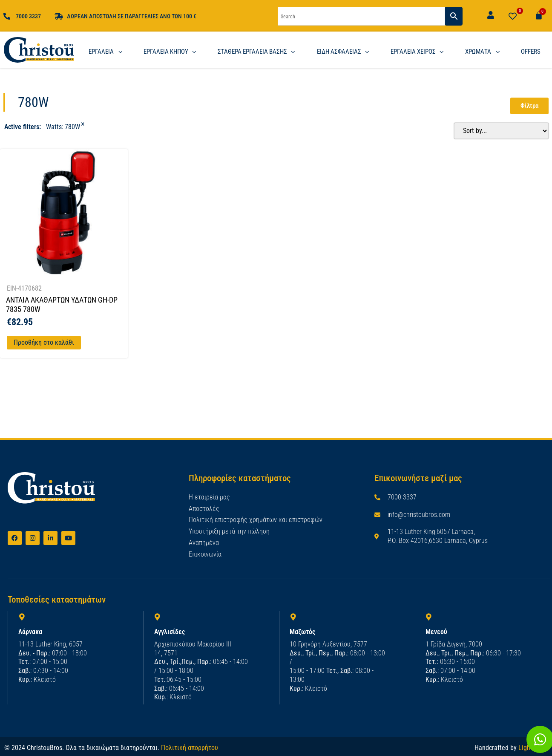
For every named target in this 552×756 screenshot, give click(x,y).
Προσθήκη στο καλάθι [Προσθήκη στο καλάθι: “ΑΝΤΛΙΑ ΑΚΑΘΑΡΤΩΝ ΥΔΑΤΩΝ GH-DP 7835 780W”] (44, 342)
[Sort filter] (499, 131)
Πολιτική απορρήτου (190, 747)
